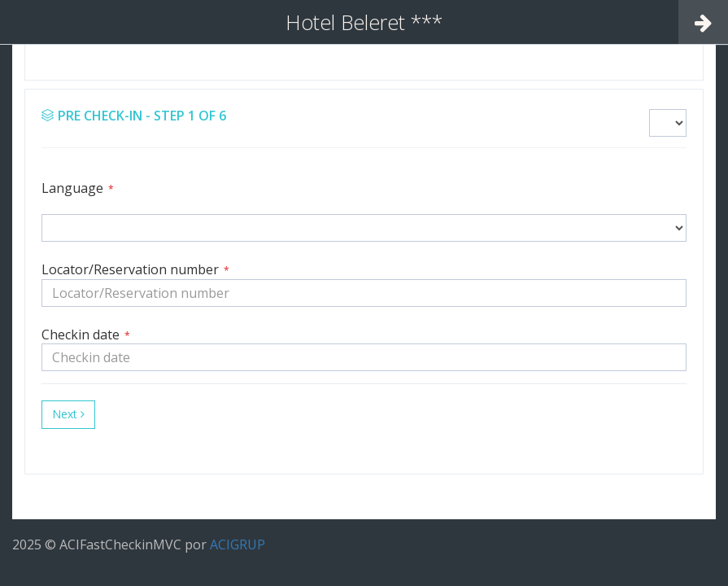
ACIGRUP (238, 544)
